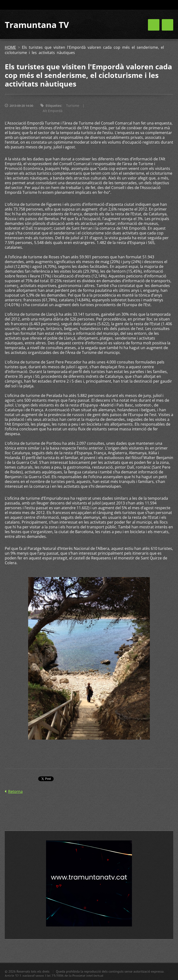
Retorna (15, 791)
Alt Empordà (53, 111)
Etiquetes (53, 106)
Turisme (73, 106)
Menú (168, 25)
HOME (10, 47)
